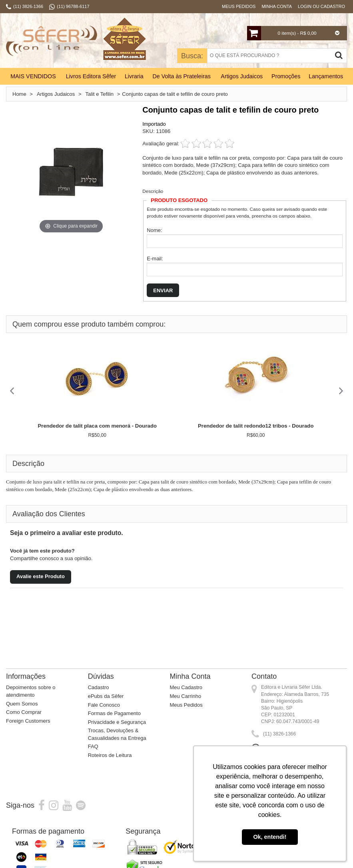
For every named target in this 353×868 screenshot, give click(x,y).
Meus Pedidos (239, 6)
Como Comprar (24, 712)
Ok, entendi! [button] (270, 837)
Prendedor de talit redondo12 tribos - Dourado (256, 426)
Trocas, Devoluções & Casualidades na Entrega (117, 734)
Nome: (154, 230)
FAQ (93, 746)
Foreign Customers (28, 721)
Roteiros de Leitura (110, 755)
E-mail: (155, 259)
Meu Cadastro (186, 687)
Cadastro (99, 687)
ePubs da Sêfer (106, 696)
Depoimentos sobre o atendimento (31, 691)
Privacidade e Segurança (117, 722)
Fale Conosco (104, 705)
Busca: (192, 56)
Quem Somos (22, 704)
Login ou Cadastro (321, 6)
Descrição (153, 191)
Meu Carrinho (185, 696)
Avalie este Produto (41, 576)
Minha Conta (277, 6)
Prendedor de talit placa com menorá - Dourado (97, 426)
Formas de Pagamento (114, 713)
